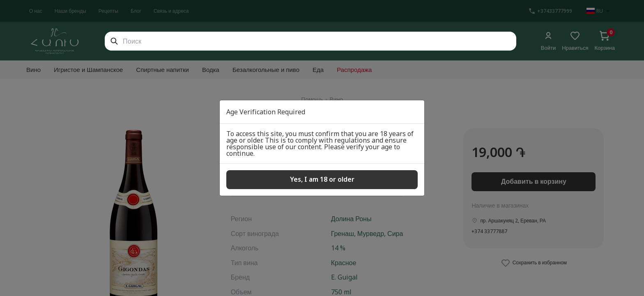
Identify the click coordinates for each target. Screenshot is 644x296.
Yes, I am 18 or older (322, 179)
